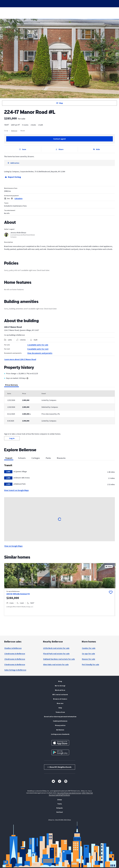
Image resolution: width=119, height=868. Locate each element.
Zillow (59, 800)
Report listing (13, 177)
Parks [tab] (48, 458)
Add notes (13, 163)
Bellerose (14, 131)
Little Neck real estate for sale (56, 648)
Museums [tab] (61, 458)
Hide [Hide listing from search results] (96, 149)
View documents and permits (40, 353)
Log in (12, 438)
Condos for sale (89, 648)
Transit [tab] (9, 458)
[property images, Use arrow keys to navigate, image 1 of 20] (59, 576)
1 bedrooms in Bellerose (15, 654)
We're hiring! (60, 686)
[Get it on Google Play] (60, 752)
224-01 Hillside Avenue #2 (18, 594)
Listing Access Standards (60, 734)
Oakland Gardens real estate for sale (59, 659)
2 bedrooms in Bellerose (15, 659)
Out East (60, 812)
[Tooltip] (27, 378)
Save (23, 149)
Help (60, 708)
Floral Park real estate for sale (56, 654)
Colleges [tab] (36, 458)
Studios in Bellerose (13, 648)
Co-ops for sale (88, 654)
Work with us (60, 690)
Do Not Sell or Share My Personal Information (60, 717)
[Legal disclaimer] (12, 198)
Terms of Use (60, 712)
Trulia (60, 804)
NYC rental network (60, 694)
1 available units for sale (38, 345)
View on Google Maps (14, 546)
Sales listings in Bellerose (15, 670)
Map (60, 103)
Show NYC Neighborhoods (59, 767)
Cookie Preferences (60, 721)
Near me (60, 703)
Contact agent (59, 139)
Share (59, 149)
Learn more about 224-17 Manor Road (20, 359)
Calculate (18, 198)
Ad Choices (60, 730)
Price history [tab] (11, 385)
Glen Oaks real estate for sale (56, 664)
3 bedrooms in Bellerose (15, 664)
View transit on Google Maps (16, 490)
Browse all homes (60, 699)
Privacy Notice (60, 725)
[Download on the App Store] (60, 743)
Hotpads (59, 808)
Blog (60, 681)
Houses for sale (89, 659)
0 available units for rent (38, 349)
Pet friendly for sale (91, 664)
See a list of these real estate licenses (69, 793)
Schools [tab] (22, 458)
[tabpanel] (59, 407)
